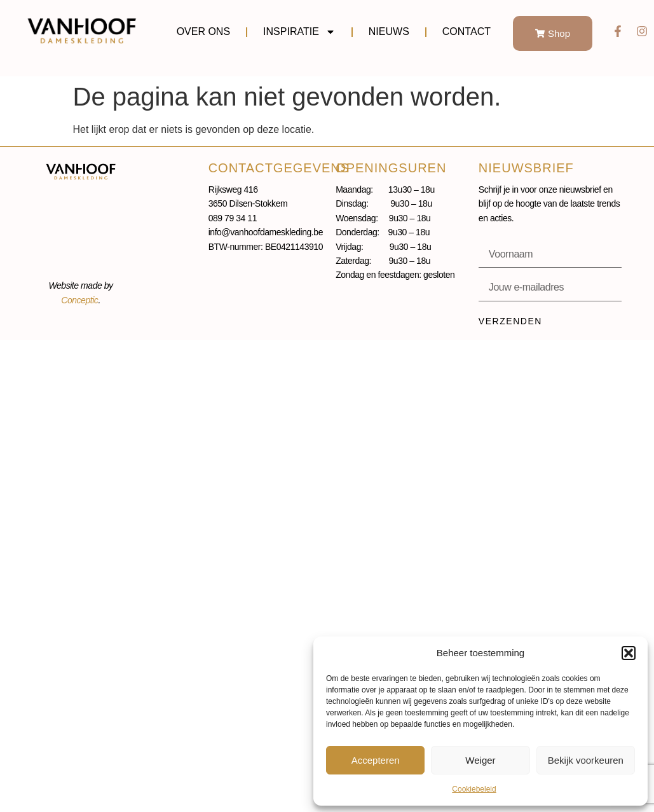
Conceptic (79, 300)
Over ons (203, 31)
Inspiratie (299, 32)
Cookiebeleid (474, 789)
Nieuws (389, 31)
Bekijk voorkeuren (586, 760)
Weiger (480, 760)
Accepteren (376, 760)
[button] (629, 653)
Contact (467, 31)
